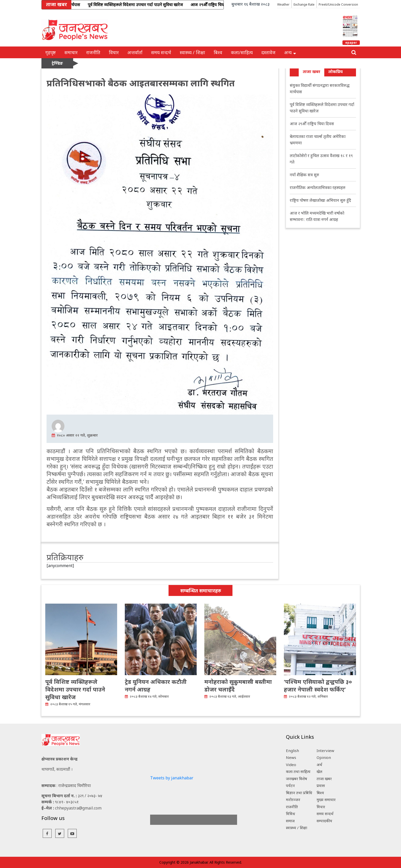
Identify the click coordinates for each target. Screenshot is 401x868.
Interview (325, 750)
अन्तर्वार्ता (135, 52)
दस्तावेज (268, 52)
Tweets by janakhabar (172, 778)
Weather (283, 4)
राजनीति (93, 52)
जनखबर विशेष (297, 779)
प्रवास (321, 785)
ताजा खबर (311, 72)
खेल (319, 771)
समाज (290, 821)
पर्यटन (290, 785)
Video (291, 765)
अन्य (290, 52)
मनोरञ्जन (293, 800)
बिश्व (218, 52)
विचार (114, 52)
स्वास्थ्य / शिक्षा (192, 52)
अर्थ (319, 765)
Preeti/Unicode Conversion (338, 4)
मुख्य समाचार (326, 800)
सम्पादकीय (324, 821)
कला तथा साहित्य (298, 771)
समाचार (71, 52)
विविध (291, 814)
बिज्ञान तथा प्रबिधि (299, 793)
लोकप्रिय (336, 72)
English (292, 750)
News (291, 757)
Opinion (324, 757)
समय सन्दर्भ (161, 52)
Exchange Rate (304, 4)
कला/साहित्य (242, 52)
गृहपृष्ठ (51, 52)
